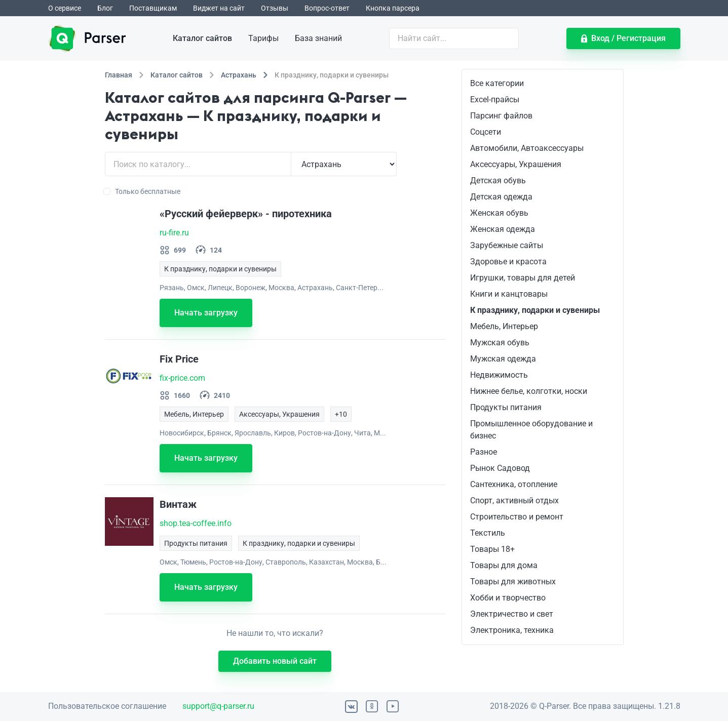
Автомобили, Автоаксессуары (527, 148)
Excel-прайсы (495, 99)
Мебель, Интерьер (504, 326)
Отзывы (275, 8)
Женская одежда (503, 229)
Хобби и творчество (508, 598)
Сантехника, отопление (514, 484)
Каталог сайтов (202, 38)
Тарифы (263, 38)
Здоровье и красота (508, 262)
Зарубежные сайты (507, 245)
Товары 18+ (492, 549)
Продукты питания (506, 407)
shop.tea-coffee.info (196, 523)
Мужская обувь (500, 343)
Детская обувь (498, 181)
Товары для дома (504, 565)
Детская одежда (501, 197)
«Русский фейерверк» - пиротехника (246, 214)
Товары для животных (513, 582)
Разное (484, 452)
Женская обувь (499, 213)
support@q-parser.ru (218, 706)
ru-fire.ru (174, 233)
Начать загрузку (206, 313)
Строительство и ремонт (517, 517)
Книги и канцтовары (509, 294)
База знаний (318, 38)
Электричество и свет (512, 614)
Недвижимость (499, 375)
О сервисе (65, 8)
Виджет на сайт (219, 8)
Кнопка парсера (393, 8)
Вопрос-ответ (327, 8)
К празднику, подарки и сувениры (535, 310)
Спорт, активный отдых (514, 500)
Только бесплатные (143, 191)
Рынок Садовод (500, 468)
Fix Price (179, 359)
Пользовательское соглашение (107, 706)
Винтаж (178, 504)
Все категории (497, 83)
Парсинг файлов (501, 116)
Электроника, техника (512, 630)
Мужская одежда (503, 359)
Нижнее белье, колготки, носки (529, 391)
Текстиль (488, 533)
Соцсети (486, 132)
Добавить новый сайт (275, 661)
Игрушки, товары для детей (523, 278)
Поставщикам (153, 8)
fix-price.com (182, 378)
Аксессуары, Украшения (516, 164)
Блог (105, 8)
